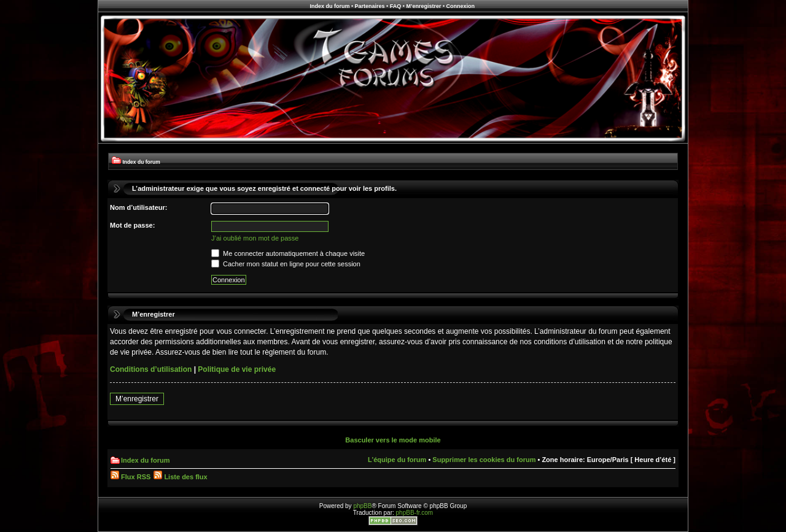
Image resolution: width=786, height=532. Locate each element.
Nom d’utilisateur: (139, 207)
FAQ (396, 6)
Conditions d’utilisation (151, 369)
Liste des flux (180, 477)
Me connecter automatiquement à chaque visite (288, 253)
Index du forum (329, 6)
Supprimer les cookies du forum (484, 460)
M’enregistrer (423, 6)
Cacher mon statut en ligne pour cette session (286, 264)
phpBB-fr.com (415, 513)
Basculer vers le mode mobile (393, 440)
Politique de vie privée (237, 369)
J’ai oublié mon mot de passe (255, 238)
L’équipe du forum (397, 460)
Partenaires (370, 6)
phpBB (362, 506)
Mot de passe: (132, 225)
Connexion (461, 6)
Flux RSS (130, 477)
